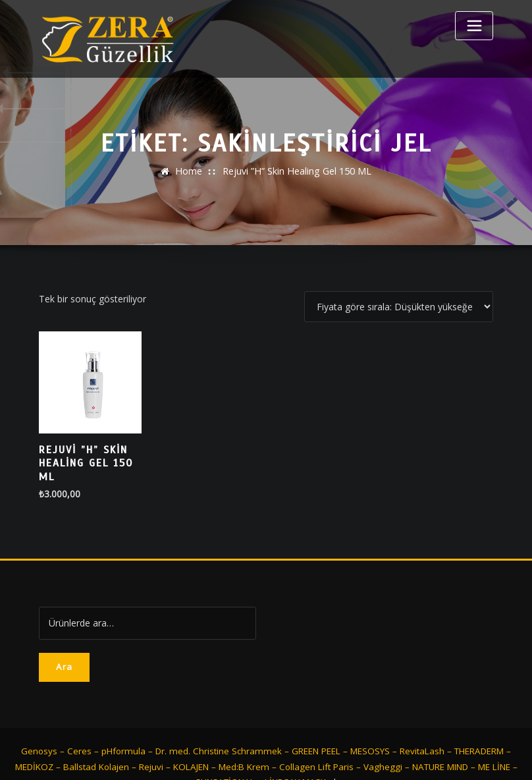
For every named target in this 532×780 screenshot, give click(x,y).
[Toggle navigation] (474, 26)
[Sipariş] (399, 306)
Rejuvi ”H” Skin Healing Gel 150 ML (297, 171)
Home (190, 171)
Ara (64, 640)
